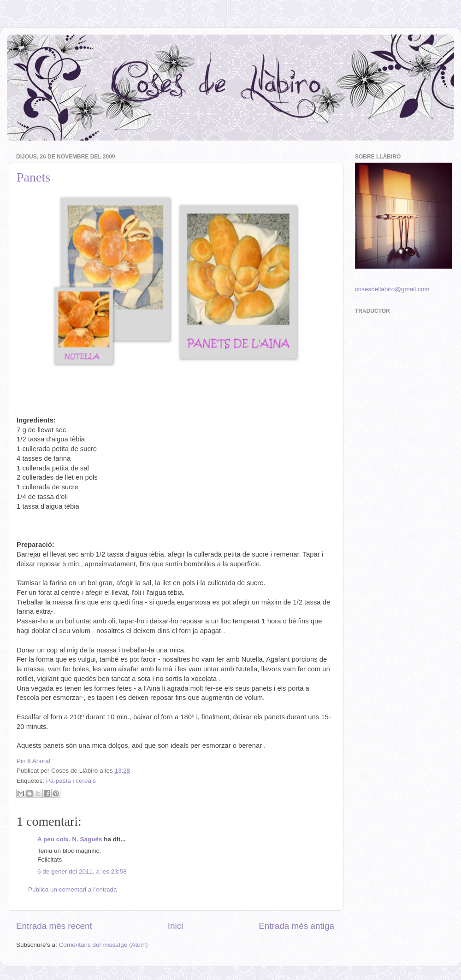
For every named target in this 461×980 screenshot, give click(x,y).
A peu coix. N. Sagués (70, 839)
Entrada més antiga (296, 926)
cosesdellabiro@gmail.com (392, 289)
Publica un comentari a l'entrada (72, 889)
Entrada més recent (54, 926)
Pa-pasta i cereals (71, 781)
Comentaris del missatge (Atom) (103, 945)
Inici (176, 926)
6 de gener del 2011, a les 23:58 (82, 871)
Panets (33, 177)
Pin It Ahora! (34, 761)
